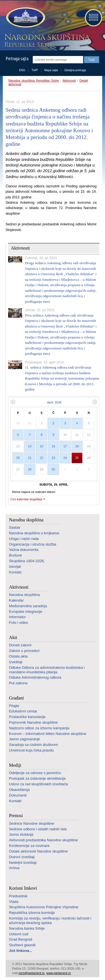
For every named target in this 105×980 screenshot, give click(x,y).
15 (41, 446)
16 (53, 446)
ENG (22, 70)
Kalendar (16, 600)
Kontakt (15, 572)
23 (53, 458)
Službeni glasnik (22, 945)
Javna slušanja (21, 834)
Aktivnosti (69, 80)
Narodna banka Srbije (27, 928)
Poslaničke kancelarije (27, 717)
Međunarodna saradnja (28, 606)
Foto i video (18, 623)
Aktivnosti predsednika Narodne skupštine (43, 840)
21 (30, 458)
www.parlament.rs (58, 973)
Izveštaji (16, 662)
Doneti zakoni (20, 645)
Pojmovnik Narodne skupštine (33, 722)
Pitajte (14, 706)
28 (30, 469)
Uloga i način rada (24, 539)
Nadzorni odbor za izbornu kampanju (39, 728)
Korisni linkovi (23, 888)
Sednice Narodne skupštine (32, 823)
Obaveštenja (19, 790)
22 (41, 458)
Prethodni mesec (13, 402)
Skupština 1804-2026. (27, 561)
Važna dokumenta (24, 550)
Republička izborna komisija (32, 913)
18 (77, 446)
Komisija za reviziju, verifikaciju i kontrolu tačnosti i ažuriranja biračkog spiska (50, 920)
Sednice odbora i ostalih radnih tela (38, 829)
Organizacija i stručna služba (33, 544)
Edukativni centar (23, 711)
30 (53, 469)
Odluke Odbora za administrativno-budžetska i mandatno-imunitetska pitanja (47, 670)
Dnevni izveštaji (22, 857)
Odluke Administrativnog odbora (35, 677)
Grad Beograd (21, 939)
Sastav (15, 527)
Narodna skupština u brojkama (34, 533)
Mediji (15, 765)
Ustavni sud (19, 934)
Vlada (14, 902)
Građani (16, 698)
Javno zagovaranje (25, 739)
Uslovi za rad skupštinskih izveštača (38, 784)
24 (65, 458)
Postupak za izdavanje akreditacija (37, 778)
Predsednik (18, 896)
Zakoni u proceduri (24, 651)
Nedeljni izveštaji (23, 863)
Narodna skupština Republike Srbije (34, 80)
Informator (17, 617)
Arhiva (14, 868)
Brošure (15, 555)
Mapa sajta (51, 70)
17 (65, 446)
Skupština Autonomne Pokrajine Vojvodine (44, 907)
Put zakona (18, 683)
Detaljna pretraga (75, 70)
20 (18, 458)
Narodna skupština (26, 520)
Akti (13, 637)
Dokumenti (18, 795)
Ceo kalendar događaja (26, 499)
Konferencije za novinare (29, 846)
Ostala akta (18, 656)
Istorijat (15, 567)
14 (30, 446)
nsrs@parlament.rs (32, 973)
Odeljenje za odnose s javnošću (35, 773)
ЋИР (35, 70)
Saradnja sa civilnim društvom (33, 745)
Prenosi (16, 816)
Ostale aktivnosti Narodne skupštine (38, 851)
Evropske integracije (26, 612)
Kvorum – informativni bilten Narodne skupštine (48, 734)
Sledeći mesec (95, 402)
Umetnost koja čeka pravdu (31, 750)
